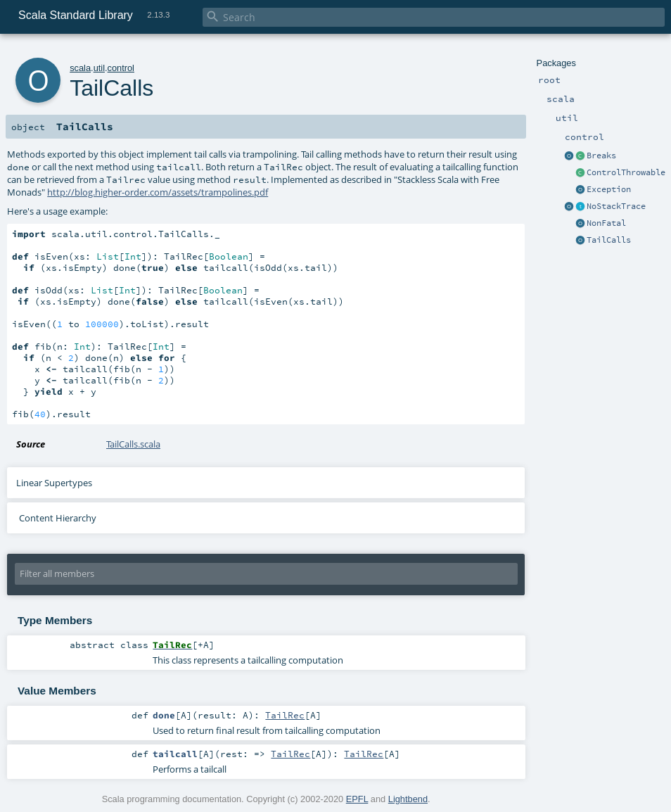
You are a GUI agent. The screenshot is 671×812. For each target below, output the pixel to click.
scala (80, 68)
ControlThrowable (626, 172)
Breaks (601, 156)
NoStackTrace (616, 206)
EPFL (357, 799)
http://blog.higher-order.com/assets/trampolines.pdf (158, 192)
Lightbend (408, 799)
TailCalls (609, 240)
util (99, 68)
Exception (609, 189)
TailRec (285, 715)
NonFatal (606, 223)
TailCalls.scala (133, 444)
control (121, 68)
